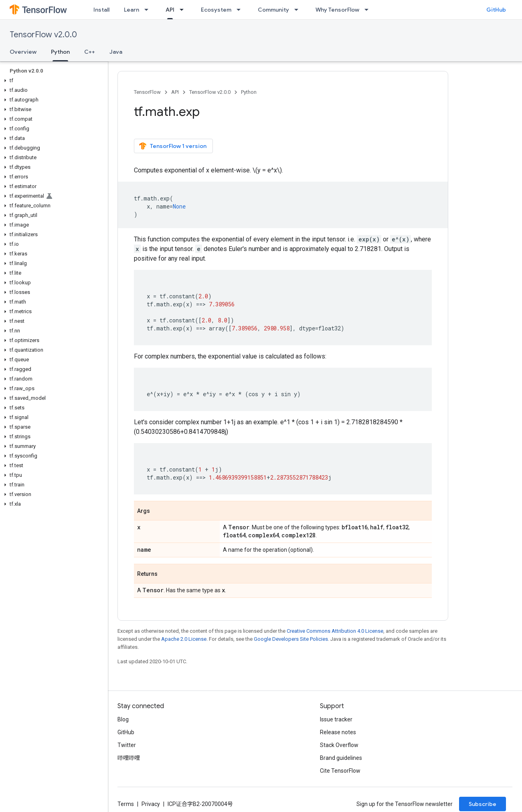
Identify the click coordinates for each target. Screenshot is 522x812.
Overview (23, 52)
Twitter (127, 745)
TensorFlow (147, 92)
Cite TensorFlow (340, 771)
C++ (90, 52)
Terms (126, 804)
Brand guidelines (341, 758)
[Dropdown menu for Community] (299, 10)
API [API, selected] (170, 10)
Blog (123, 719)
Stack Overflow (339, 745)
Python (249, 92)
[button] (52, 81)
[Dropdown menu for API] (184, 10)
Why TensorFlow (337, 10)
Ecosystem (216, 10)
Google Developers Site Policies (291, 639)
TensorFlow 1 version (173, 146)
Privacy (151, 804)
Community (273, 10)
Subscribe (483, 804)
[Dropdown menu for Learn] (149, 10)
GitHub (496, 10)
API (175, 92)
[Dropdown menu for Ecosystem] (241, 10)
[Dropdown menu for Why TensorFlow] (369, 10)
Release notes (338, 732)
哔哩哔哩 (129, 758)
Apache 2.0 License (184, 639)
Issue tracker (336, 719)
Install (101, 10)
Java (116, 52)
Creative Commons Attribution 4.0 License (335, 631)
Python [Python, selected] (60, 52)
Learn (132, 10)
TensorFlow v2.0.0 (43, 35)
